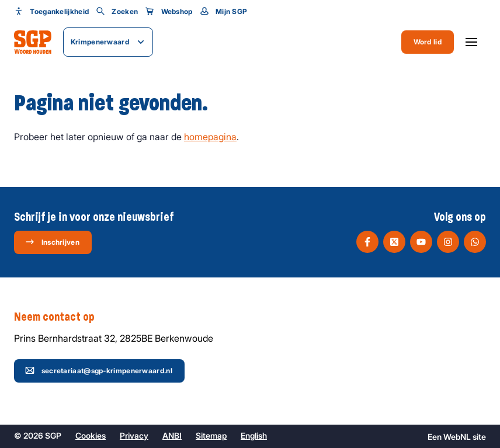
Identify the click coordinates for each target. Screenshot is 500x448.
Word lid (428, 42)
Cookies (91, 435)
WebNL (457, 437)
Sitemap (211, 435)
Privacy (134, 435)
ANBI (172, 435)
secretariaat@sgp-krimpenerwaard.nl (99, 370)
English (254, 435)
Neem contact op (60, 317)
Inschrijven (52, 242)
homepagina (210, 137)
